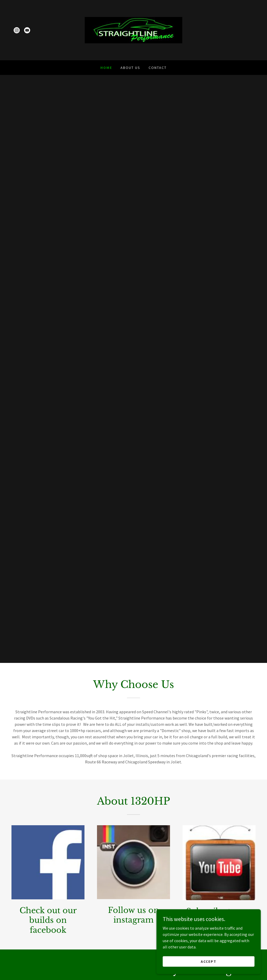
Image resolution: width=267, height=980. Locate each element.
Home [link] (106, 68)
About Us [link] (130, 68)
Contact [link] (158, 68)
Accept (209, 961)
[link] (17, 30)
